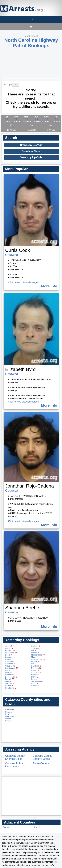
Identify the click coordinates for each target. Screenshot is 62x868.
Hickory (8, 714)
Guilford (10, 683)
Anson (9, 646)
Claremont (10, 710)
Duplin (9, 672)
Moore (35, 657)
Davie (8, 670)
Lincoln (35, 653)
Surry (34, 679)
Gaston (9, 681)
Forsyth (10, 679)
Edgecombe (11, 677)
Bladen (9, 648)
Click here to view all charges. (24, 282)
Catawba (12, 255)
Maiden (8, 719)
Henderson (11, 688)
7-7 (37, 119)
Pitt (34, 664)
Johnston (36, 648)
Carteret (9, 659)
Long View (10, 716)
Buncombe (11, 653)
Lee (34, 650)
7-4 (6, 119)
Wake (35, 686)
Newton (8, 721)
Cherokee (10, 664)
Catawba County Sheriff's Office (15, 757)
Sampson (36, 672)
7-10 (12, 128)
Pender (35, 661)
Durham (9, 675)
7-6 (26, 119)
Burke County (41, 763)
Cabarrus (10, 657)
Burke (8, 655)
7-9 (56, 119)
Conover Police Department (14, 765)
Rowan (35, 670)
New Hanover (38, 659)
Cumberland (12, 668)
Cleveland (10, 666)
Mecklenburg (38, 655)
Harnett (10, 686)
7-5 (16, 119)
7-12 (51, 128)
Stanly (35, 677)
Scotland (36, 675)
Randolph (36, 666)
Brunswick (10, 650)
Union (34, 683)
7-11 (32, 128)
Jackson (36, 646)
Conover (9, 712)
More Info (49, 286)
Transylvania (37, 681)
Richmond (36, 668)
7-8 (46, 119)
